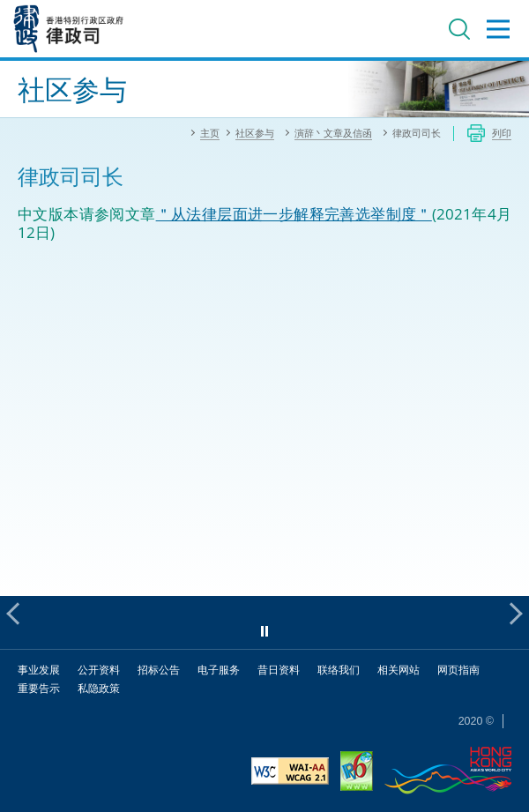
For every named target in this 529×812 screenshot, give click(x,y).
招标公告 (159, 670)
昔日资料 (279, 670)
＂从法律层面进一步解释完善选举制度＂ (294, 214)
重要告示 (39, 688)
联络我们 (339, 670)
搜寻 (459, 29)
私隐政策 (99, 688)
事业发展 (39, 670)
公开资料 (99, 670)
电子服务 (219, 670)
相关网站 (399, 670)
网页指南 (458, 670)
